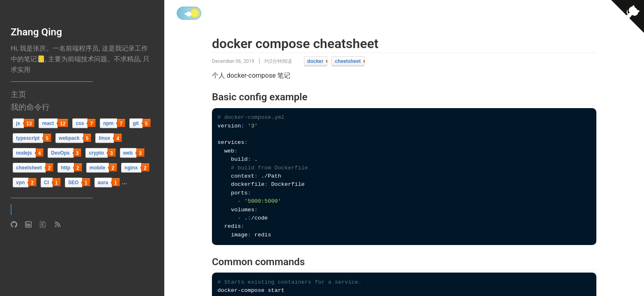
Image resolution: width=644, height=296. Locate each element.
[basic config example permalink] (207, 97)
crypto (96, 153)
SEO (73, 183)
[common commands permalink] (207, 262)
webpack (69, 138)
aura (103, 183)
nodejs (24, 153)
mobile (98, 168)
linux (104, 138)
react (48, 123)
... (125, 182)
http (66, 168)
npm (108, 123)
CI (46, 183)
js (18, 123)
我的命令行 (30, 107)
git (136, 123)
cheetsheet (29, 168)
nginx (131, 168)
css (80, 123)
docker (315, 61)
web (128, 153)
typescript (28, 138)
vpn (20, 183)
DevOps (60, 153)
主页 (18, 94)
